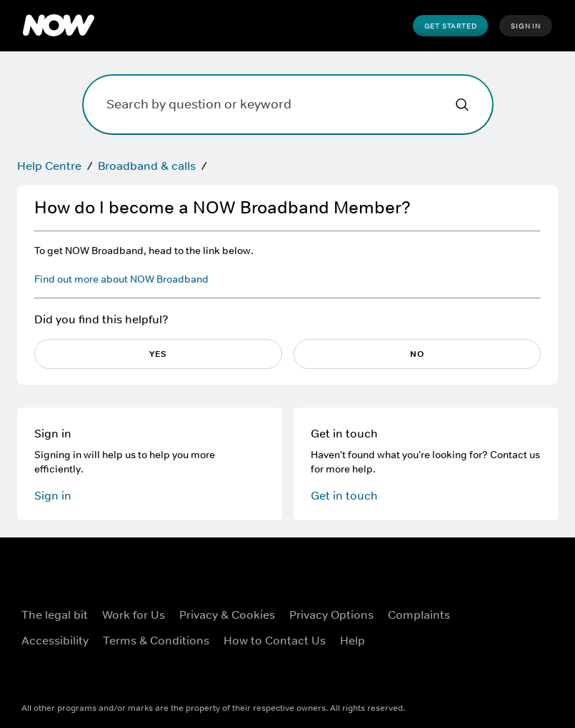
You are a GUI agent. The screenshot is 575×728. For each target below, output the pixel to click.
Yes (158, 354)
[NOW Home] (59, 26)
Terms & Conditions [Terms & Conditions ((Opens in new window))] (156, 640)
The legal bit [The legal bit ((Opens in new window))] (55, 615)
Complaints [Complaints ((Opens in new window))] (419, 615)
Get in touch (344, 495)
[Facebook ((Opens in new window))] (476, 585)
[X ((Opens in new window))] (514, 585)
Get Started (451, 26)
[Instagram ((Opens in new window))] (476, 625)
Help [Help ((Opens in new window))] (352, 640)
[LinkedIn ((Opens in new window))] (476, 666)
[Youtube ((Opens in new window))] (514, 625)
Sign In (526, 26)
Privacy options (331, 615)
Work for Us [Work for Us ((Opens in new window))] (134, 615)
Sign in (53, 495)
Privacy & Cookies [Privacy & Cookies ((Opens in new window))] (227, 615)
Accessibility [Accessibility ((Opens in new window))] (55, 640)
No (417, 354)
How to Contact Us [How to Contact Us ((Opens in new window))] (275, 640)
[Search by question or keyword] (288, 105)
